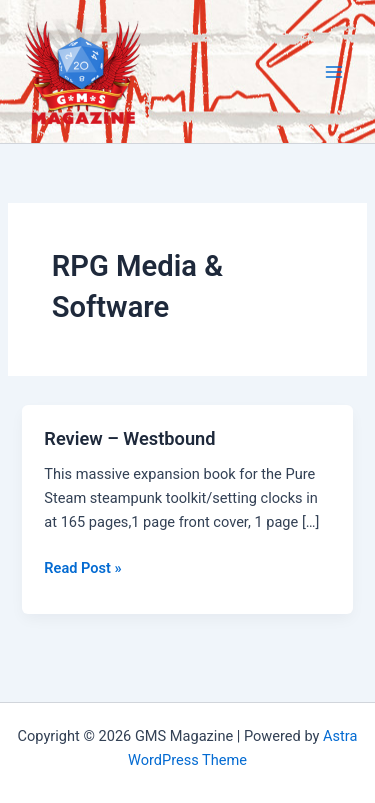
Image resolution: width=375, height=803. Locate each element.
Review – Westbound (129, 438)
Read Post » (82, 568)
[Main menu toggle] (334, 72)
